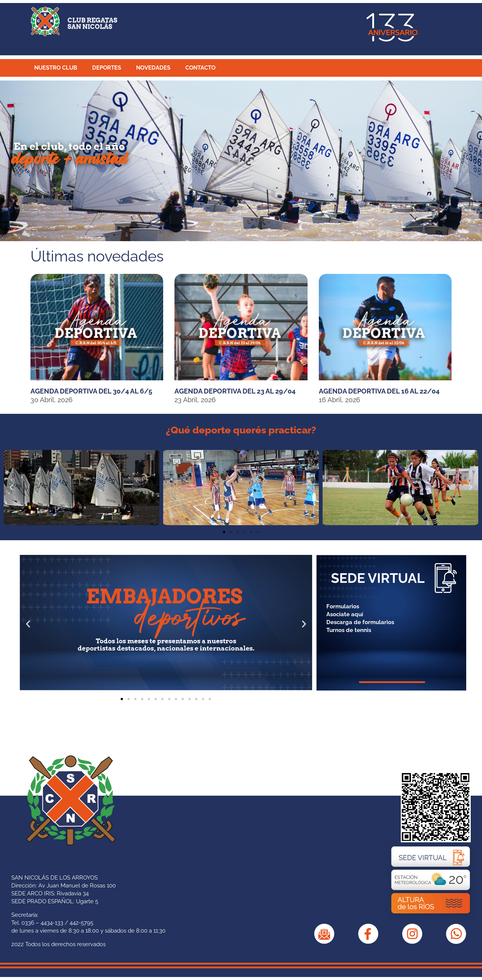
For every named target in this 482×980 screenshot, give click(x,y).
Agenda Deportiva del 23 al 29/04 (235, 391)
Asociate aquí (345, 614)
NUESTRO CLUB (56, 68)
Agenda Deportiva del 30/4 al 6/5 (91, 391)
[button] (11, 488)
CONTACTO (200, 68)
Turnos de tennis (349, 630)
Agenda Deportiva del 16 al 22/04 (379, 391)
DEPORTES (107, 68)
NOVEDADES (153, 68)
